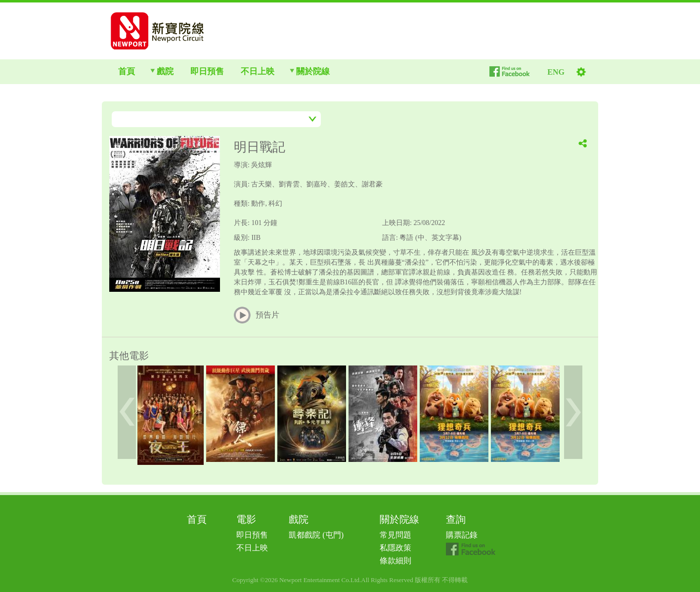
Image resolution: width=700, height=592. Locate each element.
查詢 (456, 519)
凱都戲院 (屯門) (316, 535)
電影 (246, 519)
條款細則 (395, 561)
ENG (556, 72)
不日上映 (252, 548)
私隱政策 (395, 548)
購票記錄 (462, 535)
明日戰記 (260, 147)
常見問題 (395, 535)
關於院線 (399, 519)
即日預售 (252, 535)
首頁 (197, 519)
